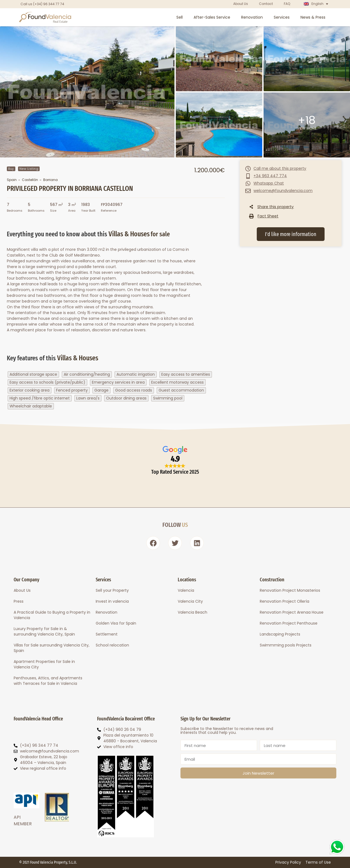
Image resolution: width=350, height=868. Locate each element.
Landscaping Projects (280, 634)
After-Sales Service (212, 17)
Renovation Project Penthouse (289, 623)
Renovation (252, 17)
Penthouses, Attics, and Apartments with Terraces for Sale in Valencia (48, 681)
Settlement (107, 634)
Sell (180, 17)
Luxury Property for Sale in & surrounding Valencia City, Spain (44, 631)
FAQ (287, 4)
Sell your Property (112, 590)
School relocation (112, 645)
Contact (266, 4)
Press (19, 601)
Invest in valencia (112, 601)
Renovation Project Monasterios (290, 590)
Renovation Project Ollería (285, 601)
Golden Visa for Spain (116, 623)
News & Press (313, 17)
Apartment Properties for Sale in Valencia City (44, 664)
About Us (241, 4)
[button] (264, 216)
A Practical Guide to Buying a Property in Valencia (52, 615)
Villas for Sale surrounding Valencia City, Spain (52, 648)
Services (282, 17)
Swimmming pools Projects (286, 645)
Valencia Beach (192, 612)
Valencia (186, 590)
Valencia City (190, 601)
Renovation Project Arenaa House (292, 612)
